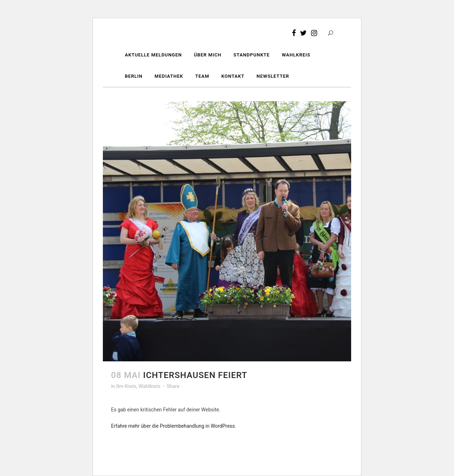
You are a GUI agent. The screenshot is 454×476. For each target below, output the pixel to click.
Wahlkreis (150, 386)
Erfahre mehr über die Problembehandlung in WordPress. (174, 426)
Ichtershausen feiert (195, 375)
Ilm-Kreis (126, 386)
